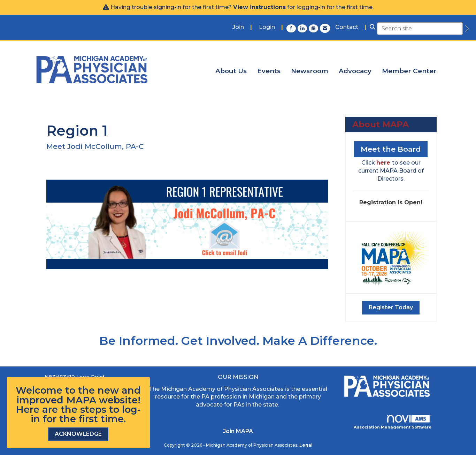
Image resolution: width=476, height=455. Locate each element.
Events (269, 71)
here (384, 163)
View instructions (259, 7)
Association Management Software (393, 422)
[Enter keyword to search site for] (420, 29)
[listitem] (242, 27)
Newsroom (310, 71)
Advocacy (355, 71)
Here (28, 409)
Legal (306, 445)
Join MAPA (238, 431)
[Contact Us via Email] (325, 28)
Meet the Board (391, 149)
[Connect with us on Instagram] (314, 28)
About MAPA (381, 124)
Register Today (391, 307)
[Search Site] (373, 27)
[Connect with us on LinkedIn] (303, 28)
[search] (466, 29)
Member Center (409, 71)
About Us (231, 71)
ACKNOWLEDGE (78, 434)
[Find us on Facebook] (292, 28)
